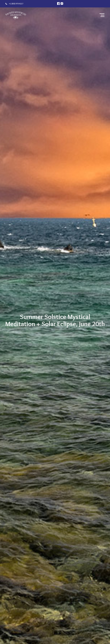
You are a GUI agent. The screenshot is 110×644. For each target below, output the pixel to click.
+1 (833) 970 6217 (16, 4)
